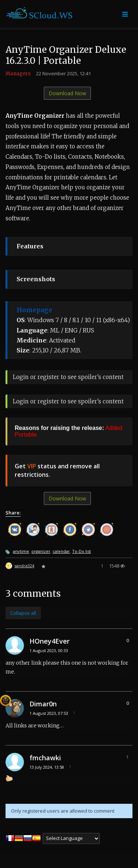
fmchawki (45, 758)
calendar (61, 551)
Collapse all (23, 613)
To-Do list (82, 551)
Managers (18, 74)
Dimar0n (43, 704)
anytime (21, 551)
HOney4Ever (49, 641)
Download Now (67, 93)
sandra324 (24, 566)
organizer (41, 551)
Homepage (34, 310)
